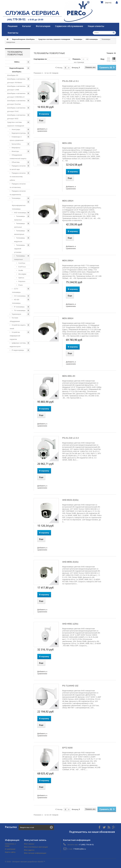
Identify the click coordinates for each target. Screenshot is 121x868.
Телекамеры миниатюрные (20, 232)
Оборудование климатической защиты (18, 157)
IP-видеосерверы (18, 350)
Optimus (21, 278)
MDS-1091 (67, 143)
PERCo (17, 62)
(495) (16, 20)
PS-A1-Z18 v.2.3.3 (70, 438)
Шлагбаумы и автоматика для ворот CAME (16, 88)
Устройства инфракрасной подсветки (15, 336)
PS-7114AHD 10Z (70, 686)
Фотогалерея (43, 26)
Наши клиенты (96, 26)
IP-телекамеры (19, 307)
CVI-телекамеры (20, 296)
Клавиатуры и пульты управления (17, 139)
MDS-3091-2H (69, 376)
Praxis (20, 285)
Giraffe (20, 270)
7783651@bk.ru (80, 849)
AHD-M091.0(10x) (70, 562)
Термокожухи (16, 314)
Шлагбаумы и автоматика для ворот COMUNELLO (16, 95)
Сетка (108, 59)
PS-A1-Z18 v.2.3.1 (70, 81)
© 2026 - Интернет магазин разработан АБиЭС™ (25, 862)
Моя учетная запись (35, 840)
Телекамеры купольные (20, 225)
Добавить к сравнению (42, 130)
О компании (10, 849)
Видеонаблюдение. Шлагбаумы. (17, 70)
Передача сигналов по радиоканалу (18, 193)
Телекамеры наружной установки (20, 249)
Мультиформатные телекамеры (19, 207)
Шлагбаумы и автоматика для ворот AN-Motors (16, 81)
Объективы (15, 162)
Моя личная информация (35, 853)
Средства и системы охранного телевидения (16, 124)
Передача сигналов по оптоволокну (18, 186)
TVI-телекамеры (19, 310)
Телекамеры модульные (20, 240)
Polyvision (22, 281)
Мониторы (15, 151)
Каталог (27, 26)
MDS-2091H (68, 261)
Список (114, 59)
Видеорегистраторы (19, 133)
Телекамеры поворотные (20, 258)
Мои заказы (29, 844)
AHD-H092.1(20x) (70, 624)
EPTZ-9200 (67, 748)
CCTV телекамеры (16, 290)
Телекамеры (16, 198)
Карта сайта (10, 852)
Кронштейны (16, 144)
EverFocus (22, 267)
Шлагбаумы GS (13, 75)
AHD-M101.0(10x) (70, 500)
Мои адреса (29, 850)
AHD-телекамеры (20, 213)
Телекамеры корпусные (20, 218)
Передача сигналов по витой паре (18, 168)
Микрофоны (16, 148)
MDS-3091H (68, 318)
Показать (77, 59)
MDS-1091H (68, 201)
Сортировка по (40, 59)
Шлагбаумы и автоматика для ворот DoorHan (16, 102)
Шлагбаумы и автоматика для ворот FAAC (16, 110)
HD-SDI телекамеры (16, 301)
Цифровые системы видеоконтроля (18, 345)
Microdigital (22, 274)
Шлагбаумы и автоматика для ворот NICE (16, 117)
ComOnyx (22, 263)
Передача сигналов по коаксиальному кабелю (18, 177)
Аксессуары (16, 129)
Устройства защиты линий (18, 327)
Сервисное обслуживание (69, 26)
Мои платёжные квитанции (36, 847)
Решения (13, 26)
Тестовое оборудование (15, 320)
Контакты (13, 33)
